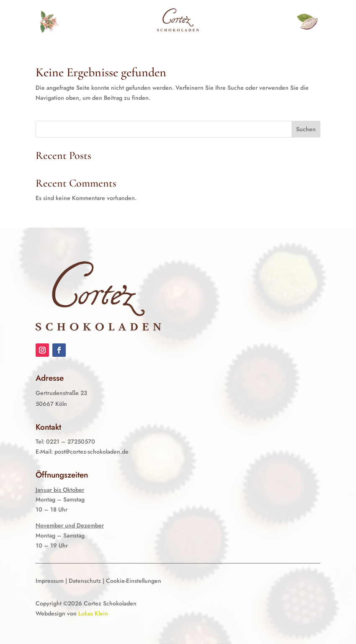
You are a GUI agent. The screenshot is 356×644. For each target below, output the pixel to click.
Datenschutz (85, 581)
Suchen (306, 129)
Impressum (50, 581)
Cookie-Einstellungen (134, 581)
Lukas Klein (93, 613)
